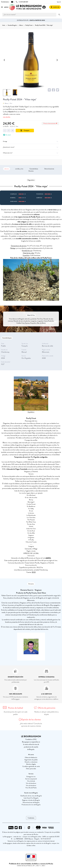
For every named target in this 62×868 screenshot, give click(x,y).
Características (34, 169)
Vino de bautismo (31, 783)
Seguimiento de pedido (31, 760)
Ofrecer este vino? (31, 153)
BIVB (34, 572)
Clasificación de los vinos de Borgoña (31, 796)
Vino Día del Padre (31, 788)
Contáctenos (31, 818)
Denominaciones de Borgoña (31, 802)
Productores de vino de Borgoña (31, 805)
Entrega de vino (31, 777)
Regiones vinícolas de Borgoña (31, 800)
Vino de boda (31, 781)
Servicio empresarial (31, 779)
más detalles (7, 117)
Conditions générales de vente (31, 766)
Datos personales (31, 769)
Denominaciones (49, 169)
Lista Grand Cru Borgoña (31, 798)
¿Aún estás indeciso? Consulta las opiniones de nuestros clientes (31, 725)
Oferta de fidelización (31, 757)
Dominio (31, 171)
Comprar (25, 130)
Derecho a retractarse (31, 762)
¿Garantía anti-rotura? (31, 147)
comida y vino (19, 169)
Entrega (31, 141)
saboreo (7, 169)
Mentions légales (31, 764)
